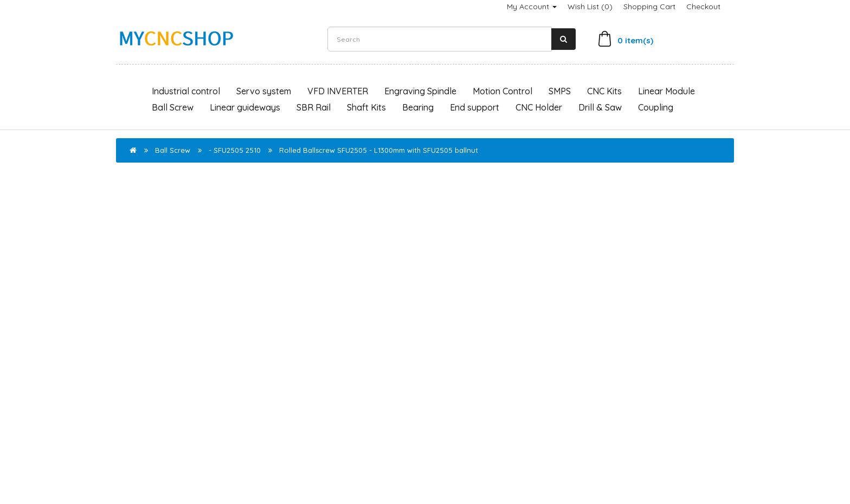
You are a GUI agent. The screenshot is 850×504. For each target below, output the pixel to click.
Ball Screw (173, 107)
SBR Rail (314, 107)
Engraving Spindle (420, 91)
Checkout (703, 7)
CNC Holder (539, 107)
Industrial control (186, 91)
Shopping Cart (649, 7)
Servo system (264, 91)
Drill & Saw (600, 107)
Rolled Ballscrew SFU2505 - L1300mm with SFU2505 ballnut (379, 150)
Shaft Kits (366, 107)
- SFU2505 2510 (235, 150)
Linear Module (667, 91)
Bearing (418, 107)
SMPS (560, 91)
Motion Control (503, 91)
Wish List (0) (590, 7)
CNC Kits (604, 91)
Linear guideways (245, 107)
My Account (532, 7)
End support (475, 107)
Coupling (656, 107)
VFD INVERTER (338, 91)
